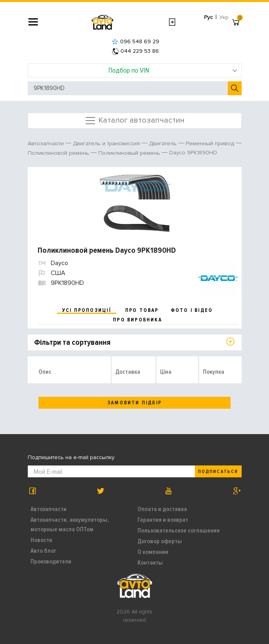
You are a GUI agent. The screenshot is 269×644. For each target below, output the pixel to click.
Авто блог (43, 551)
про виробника (137, 320)
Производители (51, 561)
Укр (224, 17)
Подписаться (218, 472)
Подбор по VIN (173, 70)
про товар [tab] (142, 310)
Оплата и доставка (162, 509)
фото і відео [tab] (192, 310)
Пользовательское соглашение (179, 531)
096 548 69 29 (135, 41)
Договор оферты (160, 541)
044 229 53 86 (135, 51)
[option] (136, 203)
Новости (41, 540)
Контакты (150, 563)
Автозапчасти (49, 509)
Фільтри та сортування (72, 342)
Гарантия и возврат (163, 520)
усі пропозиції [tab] (87, 310)
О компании (153, 552)
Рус (208, 17)
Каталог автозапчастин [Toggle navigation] (134, 121)
